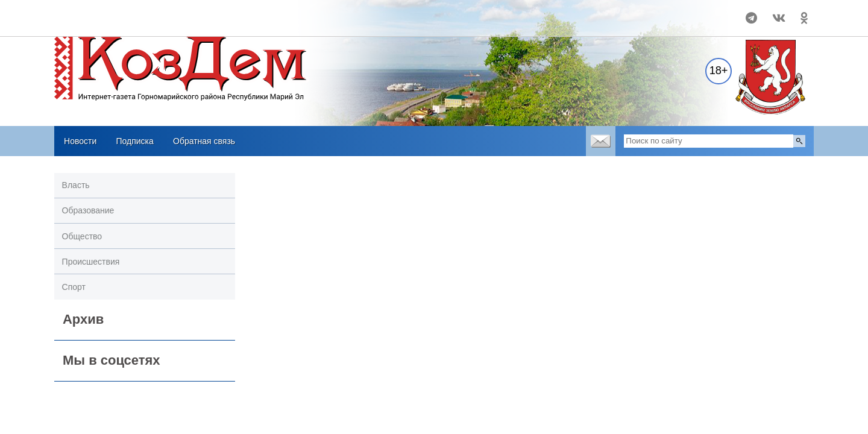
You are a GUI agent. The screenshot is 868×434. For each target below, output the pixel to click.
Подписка (134, 141)
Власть (76, 185)
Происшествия (91, 262)
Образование (88, 210)
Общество (82, 236)
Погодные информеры (134, 24)
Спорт (74, 287)
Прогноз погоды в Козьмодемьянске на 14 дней (134, 13)
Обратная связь (204, 141)
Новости (80, 141)
